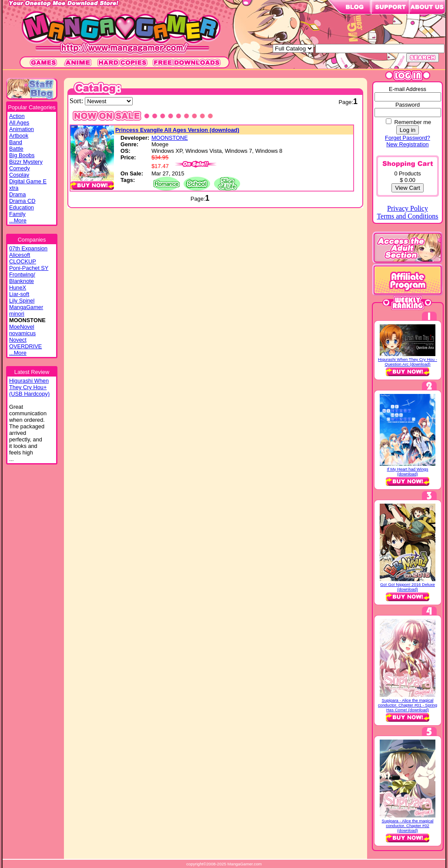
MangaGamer (26, 307)
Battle (16, 149)
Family (17, 214)
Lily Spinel (22, 301)
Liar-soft (19, 294)
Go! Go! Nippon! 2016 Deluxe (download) (408, 587)
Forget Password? (408, 138)
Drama (17, 194)
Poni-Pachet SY (29, 268)
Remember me (413, 122)
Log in (408, 130)
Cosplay (19, 175)
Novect (18, 340)
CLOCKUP (23, 261)
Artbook (19, 136)
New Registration (407, 144)
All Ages (19, 123)
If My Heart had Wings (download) (408, 471)
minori (17, 314)
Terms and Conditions (407, 216)
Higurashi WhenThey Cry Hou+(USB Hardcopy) (29, 387)
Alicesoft (20, 255)
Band (16, 142)
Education (22, 207)
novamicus (22, 333)
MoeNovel (22, 327)
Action (17, 116)
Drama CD (22, 201)
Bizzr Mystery (26, 162)
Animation (22, 129)
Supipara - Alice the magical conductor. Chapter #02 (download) (408, 826)
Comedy (20, 168)
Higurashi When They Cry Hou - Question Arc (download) (408, 362)
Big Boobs (22, 155)
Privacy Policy (408, 208)
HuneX (18, 288)
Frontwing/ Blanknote (22, 278)
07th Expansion (28, 248)
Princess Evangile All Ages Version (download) (177, 130)
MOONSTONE (170, 138)
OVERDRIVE (25, 346)
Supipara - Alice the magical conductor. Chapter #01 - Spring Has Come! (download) (408, 705)
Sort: (77, 101)
